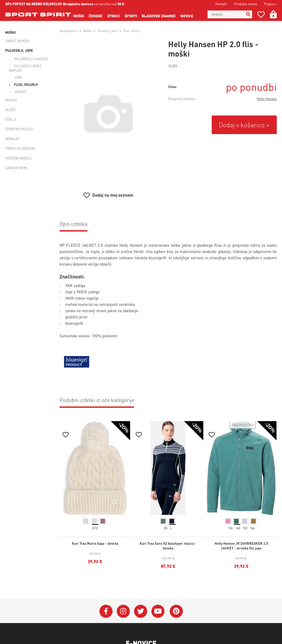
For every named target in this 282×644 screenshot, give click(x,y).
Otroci (114, 16)
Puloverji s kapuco (31, 59)
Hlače (10, 110)
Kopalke (12, 139)
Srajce (20, 92)
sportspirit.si (68, 31)
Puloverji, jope (19, 50)
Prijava (270, 4)
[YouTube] (158, 611)
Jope (18, 77)
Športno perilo (19, 129)
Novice (187, 16)
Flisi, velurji (26, 84)
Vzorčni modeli (19, 158)
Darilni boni (16, 168)
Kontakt (221, 4)
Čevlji (11, 119)
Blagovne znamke (159, 16)
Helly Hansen (267, 99)
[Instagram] (123, 611)
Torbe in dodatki (20, 148)
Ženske (96, 16)
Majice (11, 100)
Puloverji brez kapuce (25, 68)
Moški (79, 16)
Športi (131, 16)
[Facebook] (106, 611)
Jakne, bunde (17, 41)
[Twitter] (141, 611)
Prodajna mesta (245, 4)
